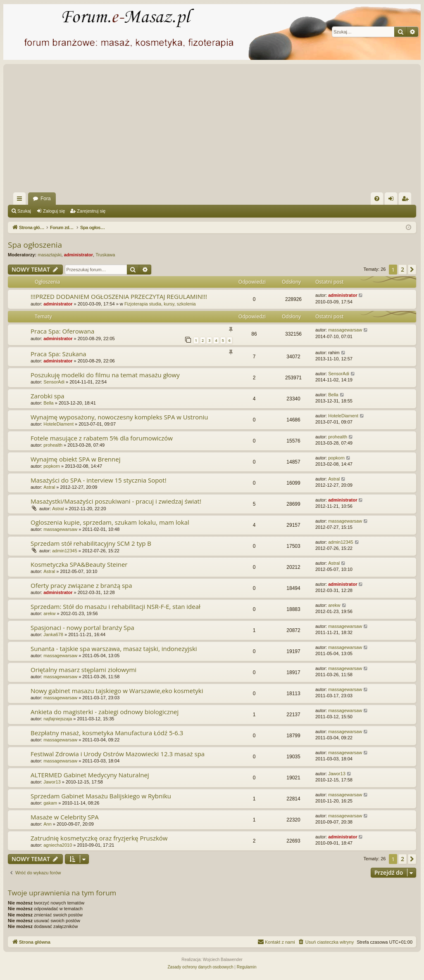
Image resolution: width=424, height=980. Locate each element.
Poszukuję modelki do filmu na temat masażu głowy (105, 375)
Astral (49, 487)
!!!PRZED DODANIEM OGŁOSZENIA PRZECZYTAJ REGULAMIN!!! (119, 296)
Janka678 (53, 634)
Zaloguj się (54, 211)
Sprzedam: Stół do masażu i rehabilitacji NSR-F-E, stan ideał (116, 606)
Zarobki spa (47, 396)
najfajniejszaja (58, 719)
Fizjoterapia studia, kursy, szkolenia (160, 304)
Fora (46, 199)
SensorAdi (54, 382)
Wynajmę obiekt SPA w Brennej (75, 459)
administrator (79, 255)
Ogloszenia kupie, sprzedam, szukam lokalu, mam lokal (110, 522)
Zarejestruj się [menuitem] (407, 200)
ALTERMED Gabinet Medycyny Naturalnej (90, 775)
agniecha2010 (58, 845)
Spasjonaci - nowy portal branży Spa (82, 627)
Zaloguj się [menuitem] (393, 200)
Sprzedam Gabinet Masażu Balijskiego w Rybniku (101, 796)
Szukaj (24, 211)
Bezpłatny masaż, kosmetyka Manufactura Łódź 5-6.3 (107, 733)
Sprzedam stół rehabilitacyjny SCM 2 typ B (91, 543)
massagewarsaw (345, 330)
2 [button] (403, 269)
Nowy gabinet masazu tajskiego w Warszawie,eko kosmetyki (117, 691)
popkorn (52, 466)
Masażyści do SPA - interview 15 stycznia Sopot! (99, 480)
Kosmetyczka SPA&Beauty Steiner (79, 564)
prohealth (53, 445)
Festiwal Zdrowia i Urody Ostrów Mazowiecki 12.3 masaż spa (118, 754)
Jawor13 (52, 782)
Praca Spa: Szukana (58, 354)
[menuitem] (377, 199)
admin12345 (65, 551)
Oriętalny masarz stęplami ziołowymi (83, 670)
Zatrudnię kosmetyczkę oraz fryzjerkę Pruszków (99, 838)
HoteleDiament (58, 424)
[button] (412, 270)
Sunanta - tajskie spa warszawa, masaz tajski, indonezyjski (114, 649)
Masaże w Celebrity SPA (65, 817)
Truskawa (105, 255)
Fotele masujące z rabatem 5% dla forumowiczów (102, 438)
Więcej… (21, 200)
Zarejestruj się (91, 211)
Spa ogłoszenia (35, 245)
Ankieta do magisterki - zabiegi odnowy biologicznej (105, 712)
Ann (48, 824)
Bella (48, 403)
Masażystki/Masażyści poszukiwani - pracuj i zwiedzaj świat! (116, 501)
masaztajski (49, 255)
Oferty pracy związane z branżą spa (81, 585)
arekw (49, 613)
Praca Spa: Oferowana (62, 331)
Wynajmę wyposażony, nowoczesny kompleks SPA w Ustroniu (119, 417)
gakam (50, 803)
